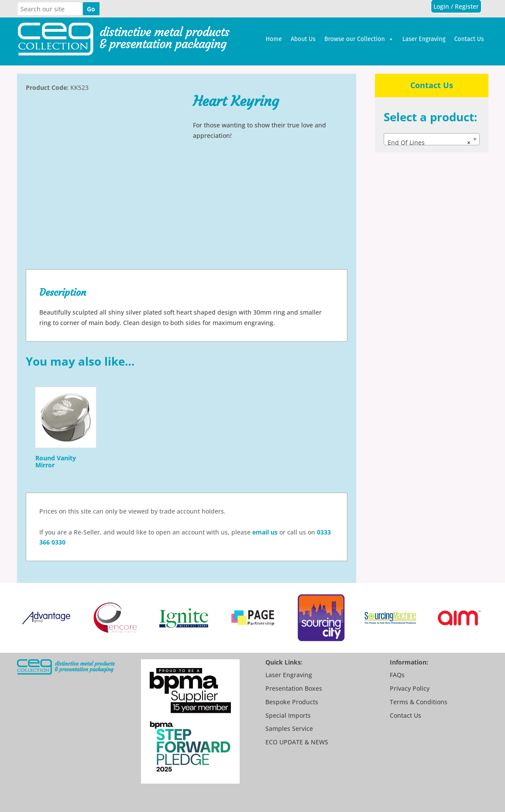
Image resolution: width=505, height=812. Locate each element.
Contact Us (469, 39)
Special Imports (288, 715)
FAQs (397, 675)
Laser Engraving (424, 39)
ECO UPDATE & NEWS (297, 742)
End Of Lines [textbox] (429, 143)
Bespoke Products (292, 702)
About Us (303, 39)
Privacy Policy (410, 688)
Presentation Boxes (294, 688)
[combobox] (431, 139)
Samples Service (289, 728)
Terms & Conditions (419, 702)
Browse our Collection (359, 39)
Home (274, 39)
